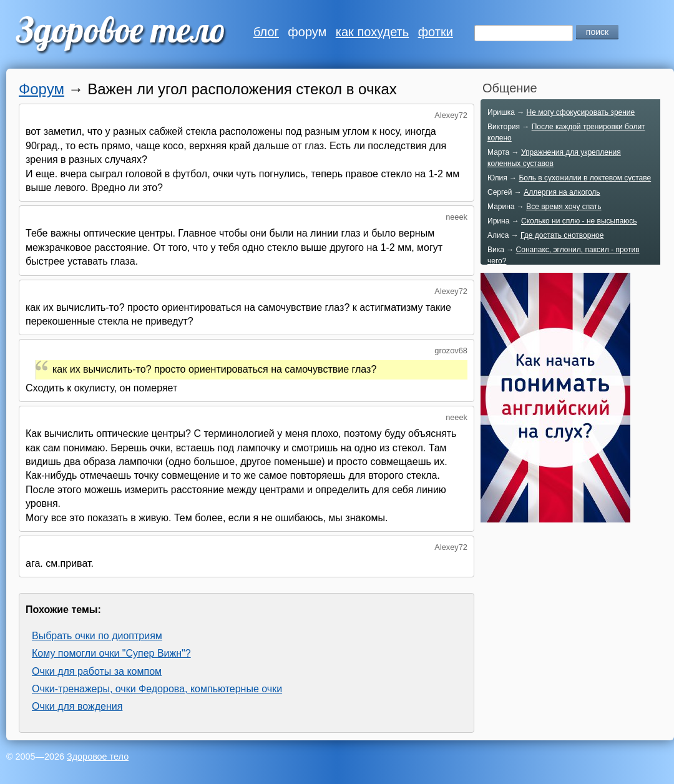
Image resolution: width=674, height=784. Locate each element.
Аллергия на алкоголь (562, 192)
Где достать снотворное (562, 235)
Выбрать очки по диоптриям (97, 636)
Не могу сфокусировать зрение (580, 112)
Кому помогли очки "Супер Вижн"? (111, 653)
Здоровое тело (98, 757)
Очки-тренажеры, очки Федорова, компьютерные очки (157, 689)
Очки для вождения (77, 706)
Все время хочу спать (564, 207)
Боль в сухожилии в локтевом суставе (585, 178)
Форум (42, 89)
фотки (436, 32)
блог (266, 32)
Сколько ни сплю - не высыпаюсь (579, 221)
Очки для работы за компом (97, 671)
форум (307, 32)
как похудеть (372, 32)
